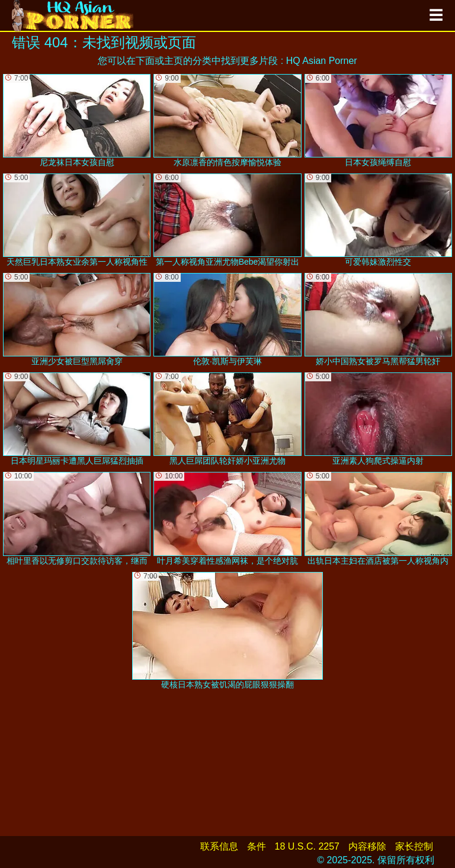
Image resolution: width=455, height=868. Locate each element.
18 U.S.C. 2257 (307, 846)
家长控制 (414, 846)
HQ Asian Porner (322, 61)
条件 (257, 846)
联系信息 (219, 846)
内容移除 (367, 846)
